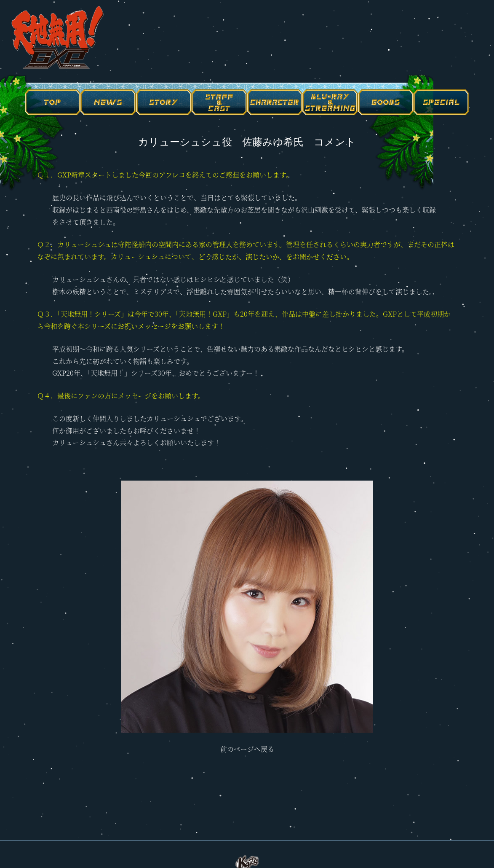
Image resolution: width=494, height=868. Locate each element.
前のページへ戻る (247, 749)
